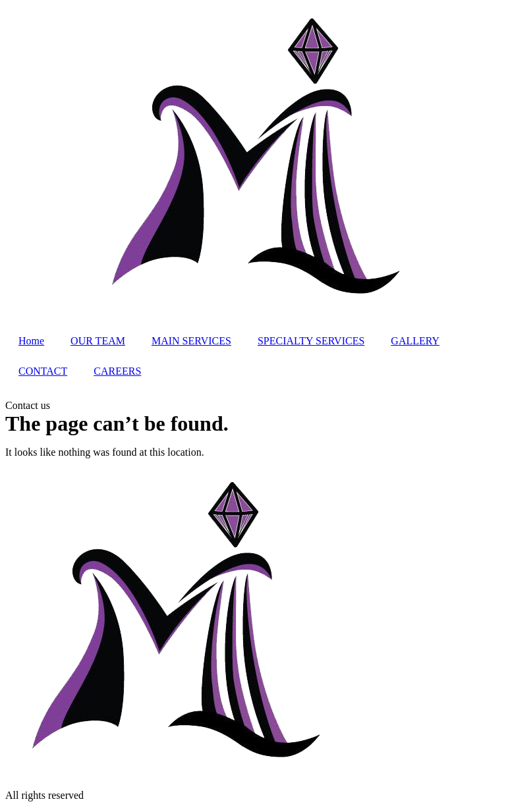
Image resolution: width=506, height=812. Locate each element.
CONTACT (43, 371)
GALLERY (415, 341)
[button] (28, 405)
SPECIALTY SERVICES (311, 341)
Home (31, 341)
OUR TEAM (98, 341)
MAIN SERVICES (191, 341)
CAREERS (117, 371)
